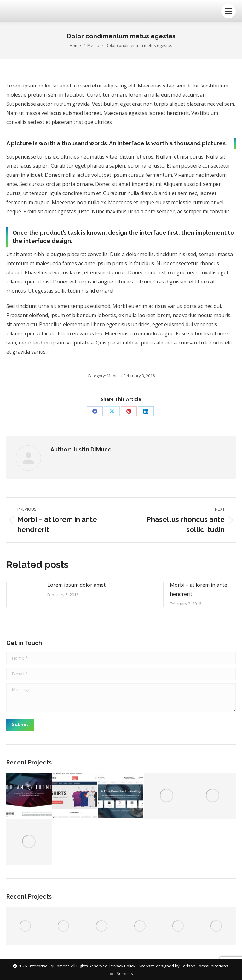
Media (113, 376)
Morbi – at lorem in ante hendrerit (199, 589)
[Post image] (24, 595)
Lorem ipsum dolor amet (76, 585)
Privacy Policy (122, 966)
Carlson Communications (204, 966)
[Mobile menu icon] (228, 11)
